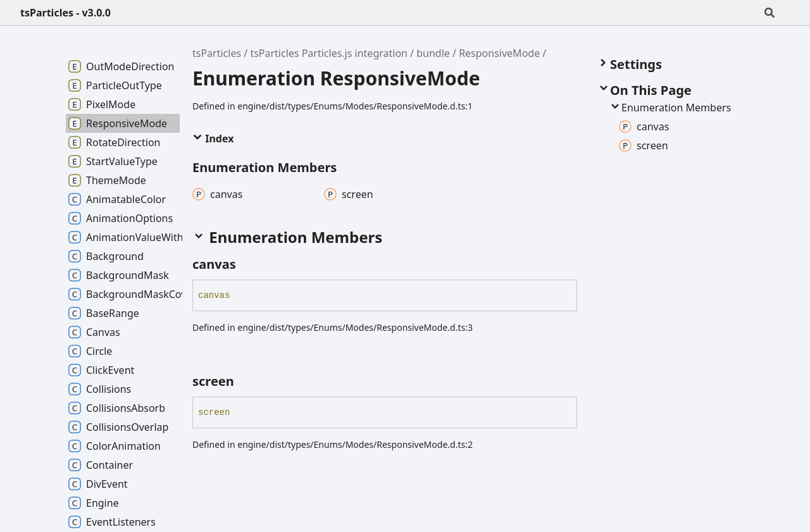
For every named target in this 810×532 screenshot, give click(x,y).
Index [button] (213, 139)
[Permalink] (247, 264)
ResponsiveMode (499, 53)
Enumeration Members (670, 108)
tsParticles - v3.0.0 (65, 13)
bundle (433, 53)
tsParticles (217, 53)
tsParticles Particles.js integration (329, 53)
